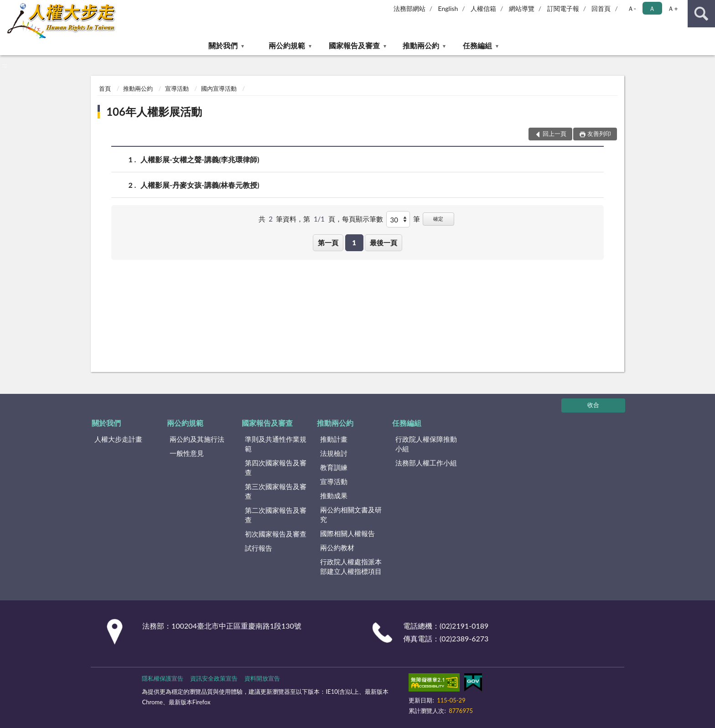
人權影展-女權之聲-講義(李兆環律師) (200, 159)
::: (7, 7)
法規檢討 (334, 453)
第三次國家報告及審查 (276, 491)
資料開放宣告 (262, 678)
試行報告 (259, 548)
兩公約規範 (287, 45)
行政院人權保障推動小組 (426, 444)
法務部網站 (409, 8)
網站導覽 (522, 8)
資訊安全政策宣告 (214, 678)
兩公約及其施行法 (197, 439)
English (448, 8)
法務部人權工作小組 (426, 463)
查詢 (701, 14)
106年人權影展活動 (154, 111)
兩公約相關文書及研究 (351, 514)
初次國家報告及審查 (276, 534)
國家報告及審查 (354, 45)
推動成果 (334, 496)
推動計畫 (334, 439)
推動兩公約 (421, 45)
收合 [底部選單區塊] (593, 405)
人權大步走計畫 (118, 439)
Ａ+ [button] (673, 8)
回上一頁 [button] (554, 134)
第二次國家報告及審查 (276, 515)
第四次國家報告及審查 (276, 467)
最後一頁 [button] (383, 243)
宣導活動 (177, 88)
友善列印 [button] (599, 134)
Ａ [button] (652, 8)
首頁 (105, 88)
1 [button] (354, 243)
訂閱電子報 (563, 8)
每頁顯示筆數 (363, 219)
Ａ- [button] (632, 8)
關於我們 (223, 45)
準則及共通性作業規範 (276, 444)
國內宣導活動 (219, 88)
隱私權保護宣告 (163, 678)
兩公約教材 (337, 547)
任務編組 (477, 45)
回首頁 (601, 8)
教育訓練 (334, 467)
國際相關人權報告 (347, 533)
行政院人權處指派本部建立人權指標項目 (351, 566)
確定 (438, 219)
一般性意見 (187, 453)
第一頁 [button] (328, 243)
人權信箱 (483, 8)
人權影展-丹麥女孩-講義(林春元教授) (200, 185)
